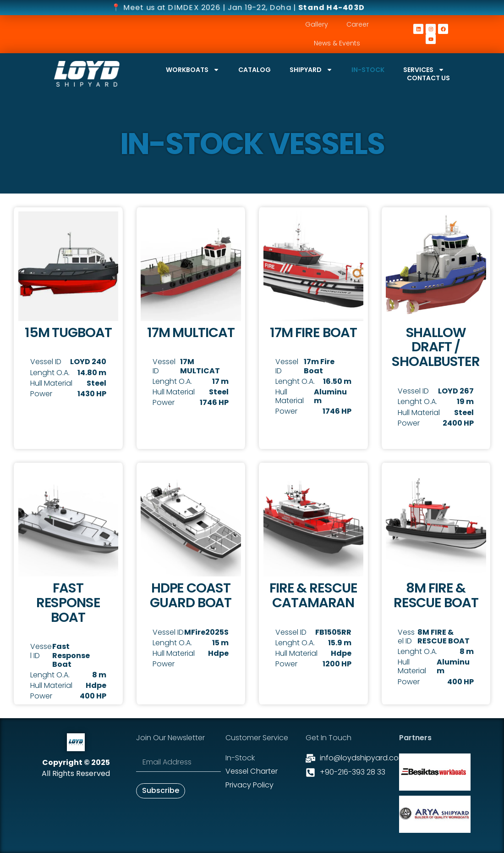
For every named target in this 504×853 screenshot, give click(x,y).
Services (424, 70)
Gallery (317, 24)
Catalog (255, 70)
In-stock (368, 70)
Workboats (193, 70)
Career (358, 24)
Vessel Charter (251, 771)
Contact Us (428, 78)
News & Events (337, 43)
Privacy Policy (249, 784)
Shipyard (311, 70)
